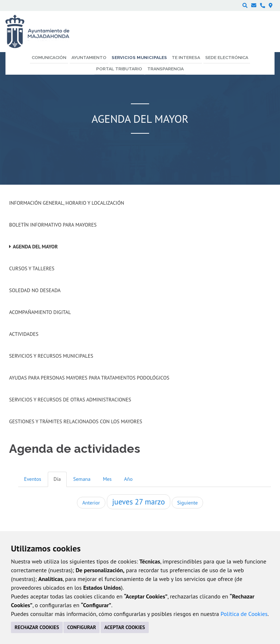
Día (57, 479)
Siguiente (187, 503)
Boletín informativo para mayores (53, 225)
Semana (82, 479)
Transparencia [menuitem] (166, 69)
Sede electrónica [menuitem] (227, 58)
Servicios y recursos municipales (51, 356)
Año (128, 479)
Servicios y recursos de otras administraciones (70, 400)
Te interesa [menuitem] (186, 58)
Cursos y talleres (32, 268)
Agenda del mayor (35, 247)
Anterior (91, 503)
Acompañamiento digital (40, 312)
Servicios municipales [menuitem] (139, 58)
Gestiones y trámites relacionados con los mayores (76, 421)
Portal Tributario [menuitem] (119, 69)
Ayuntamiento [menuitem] (89, 58)
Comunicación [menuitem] (49, 58)
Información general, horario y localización (67, 203)
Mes (107, 479)
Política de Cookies (244, 614)
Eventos (33, 479)
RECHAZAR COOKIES (37, 627)
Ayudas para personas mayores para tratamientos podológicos (89, 378)
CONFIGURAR (81, 627)
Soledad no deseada (35, 290)
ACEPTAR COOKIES (125, 627)
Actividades (24, 334)
